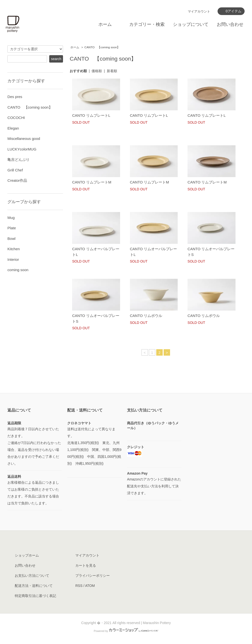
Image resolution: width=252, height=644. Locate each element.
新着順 (112, 71)
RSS (79, 586)
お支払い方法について (32, 576)
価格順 (97, 71)
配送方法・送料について (34, 586)
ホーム (105, 24)
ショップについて (191, 24)
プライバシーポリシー (93, 576)
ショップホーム (27, 555)
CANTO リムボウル (146, 316)
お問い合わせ (230, 24)
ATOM (90, 586)
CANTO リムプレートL (91, 115)
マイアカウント (199, 11)
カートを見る (86, 565)
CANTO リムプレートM (92, 182)
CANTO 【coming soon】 (102, 47)
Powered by (126, 631)
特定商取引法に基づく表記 (35, 596)
